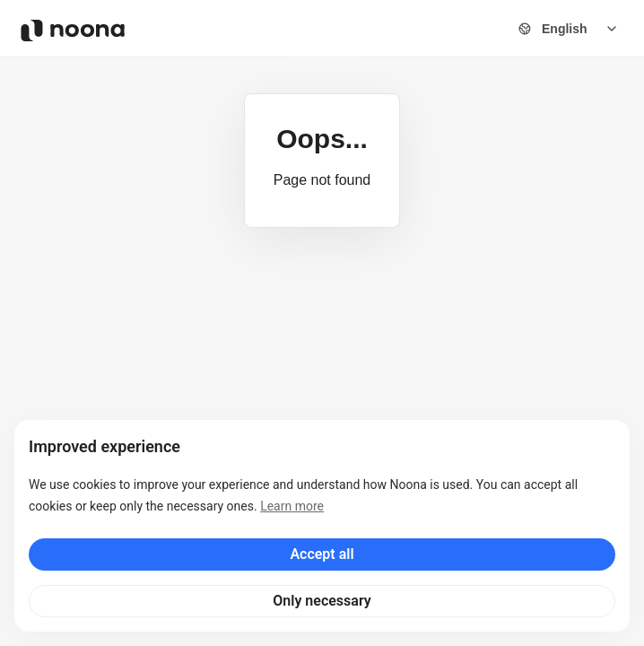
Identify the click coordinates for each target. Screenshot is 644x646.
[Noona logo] (73, 31)
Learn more (292, 506)
